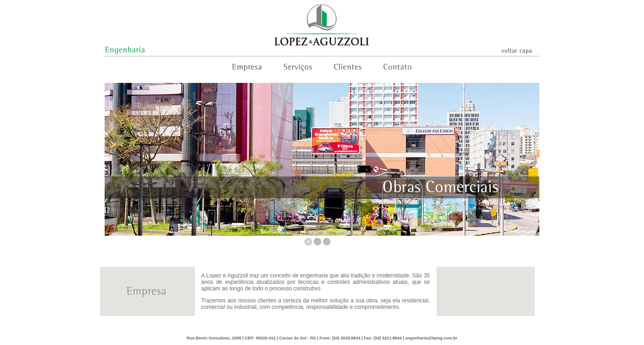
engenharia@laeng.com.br (431, 338)
